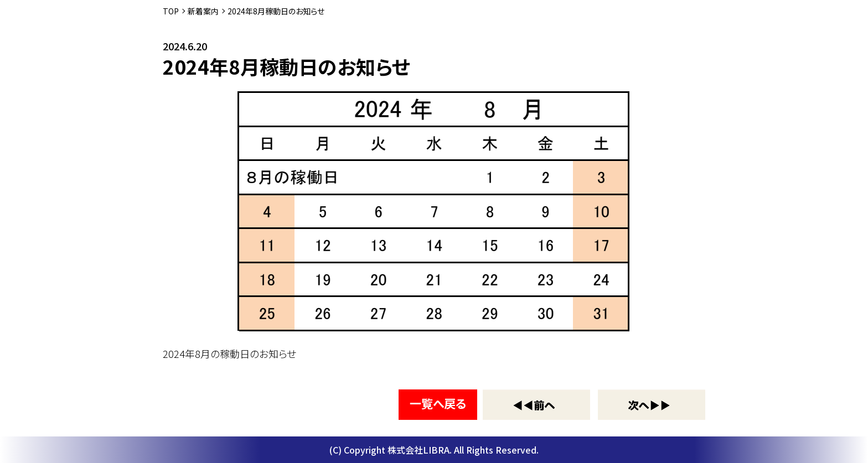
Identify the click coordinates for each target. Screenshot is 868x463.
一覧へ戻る (438, 403)
